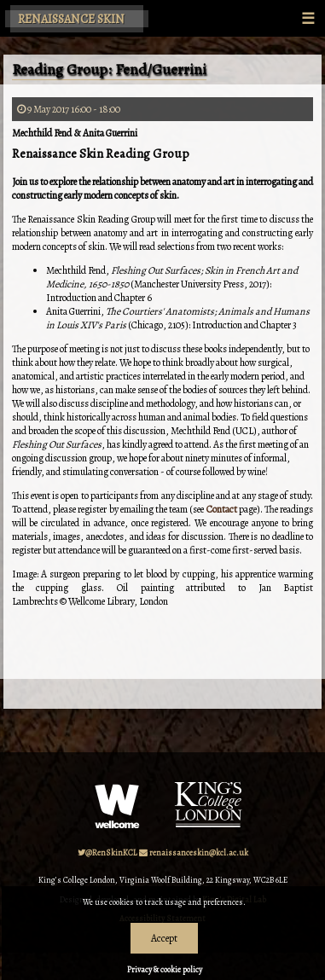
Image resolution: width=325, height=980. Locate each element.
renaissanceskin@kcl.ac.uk (194, 852)
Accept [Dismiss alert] (164, 938)
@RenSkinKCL (107, 852)
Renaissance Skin (71, 19)
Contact (223, 509)
